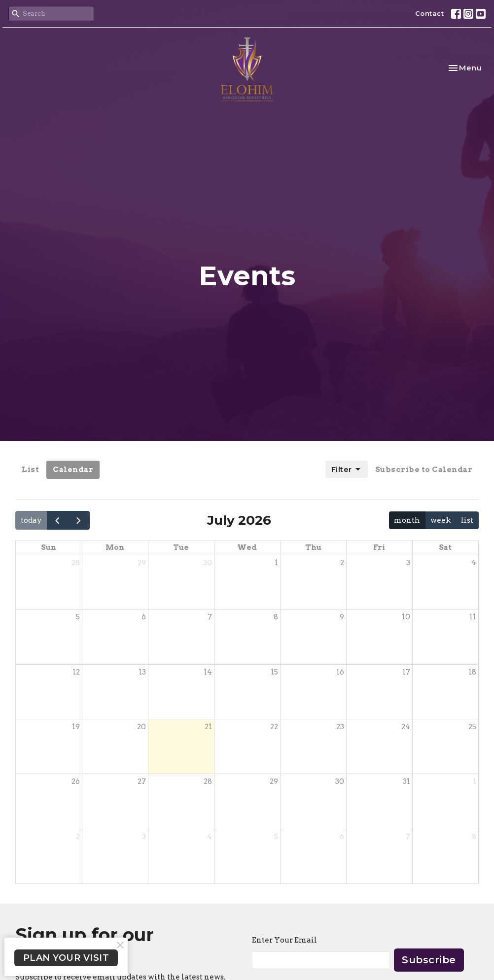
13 (142, 672)
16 (340, 672)
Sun (49, 547)
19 (76, 727)
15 (274, 672)
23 (340, 727)
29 (142, 563)
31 (406, 781)
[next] (79, 520)
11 (473, 617)
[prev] (58, 520)
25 (472, 727)
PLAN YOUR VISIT (66, 958)
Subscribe (429, 960)
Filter (347, 470)
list (467, 520)
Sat (445, 547)
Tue (181, 547)
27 (142, 781)
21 (208, 727)
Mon (115, 547)
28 (76, 563)
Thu (313, 547)
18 (472, 672)
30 (208, 563)
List (30, 470)
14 (208, 672)
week (441, 520)
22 (274, 727)
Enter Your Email (284, 940)
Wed (247, 547)
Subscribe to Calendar (424, 470)
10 (406, 617)
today (31, 520)
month (407, 520)
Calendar (73, 470)
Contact (430, 13)
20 (141, 727)
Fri (379, 547)
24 (406, 727)
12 (76, 672)
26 (76, 781)
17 (406, 672)
